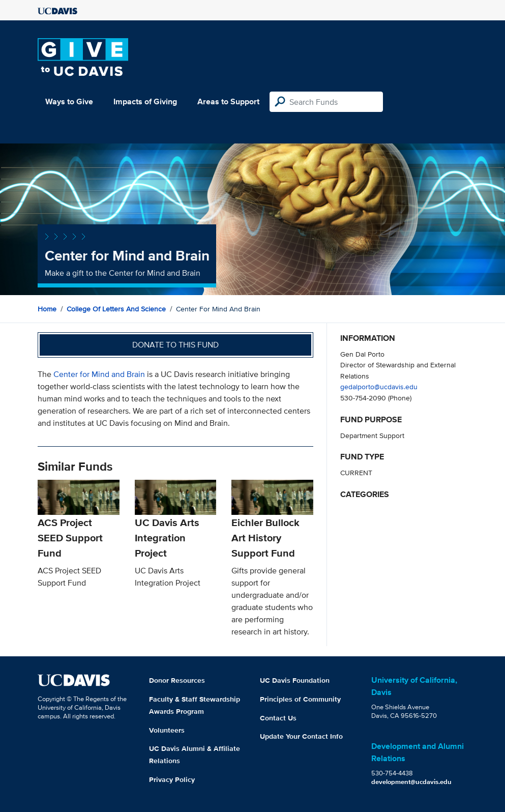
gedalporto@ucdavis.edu (379, 386)
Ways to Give (69, 101)
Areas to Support (228, 101)
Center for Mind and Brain (99, 374)
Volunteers (167, 730)
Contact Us (278, 718)
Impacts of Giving (145, 101)
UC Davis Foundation (295, 680)
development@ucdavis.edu (411, 782)
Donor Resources (177, 680)
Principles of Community (300, 699)
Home (47, 309)
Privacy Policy (172, 779)
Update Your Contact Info (301, 736)
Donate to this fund (175, 345)
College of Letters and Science (116, 309)
